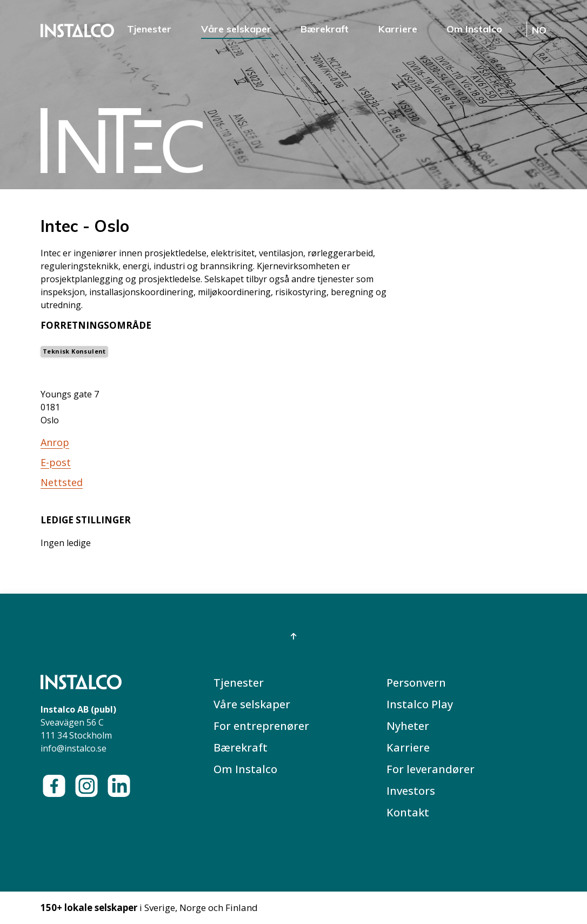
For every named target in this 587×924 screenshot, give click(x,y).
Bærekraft (325, 29)
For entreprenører (261, 726)
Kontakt (408, 812)
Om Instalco (474, 29)
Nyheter (408, 726)
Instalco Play (420, 704)
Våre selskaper (236, 29)
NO (539, 30)
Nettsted (62, 482)
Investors (411, 791)
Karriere (398, 29)
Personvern (416, 683)
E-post (56, 462)
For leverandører (431, 769)
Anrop (55, 442)
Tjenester (149, 29)
